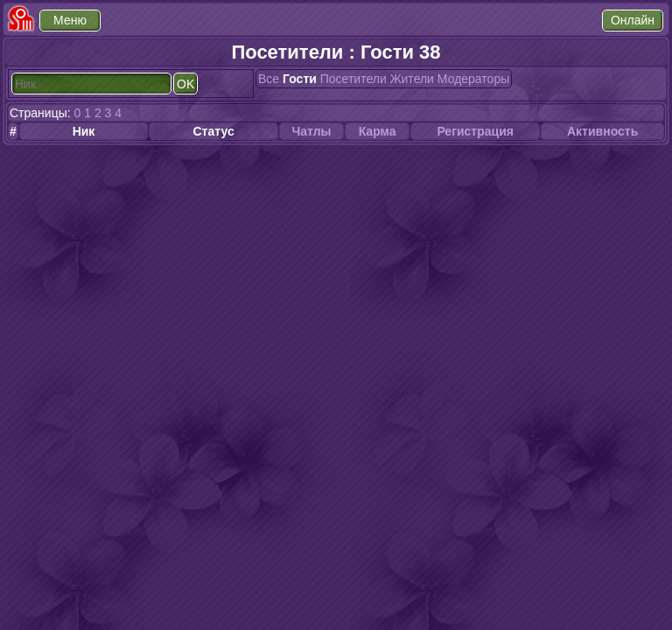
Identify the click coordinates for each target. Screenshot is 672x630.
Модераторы (473, 79)
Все (269, 79)
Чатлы (311, 131)
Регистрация (475, 131)
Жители (412, 79)
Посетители (353, 79)
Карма (378, 131)
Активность (602, 131)
